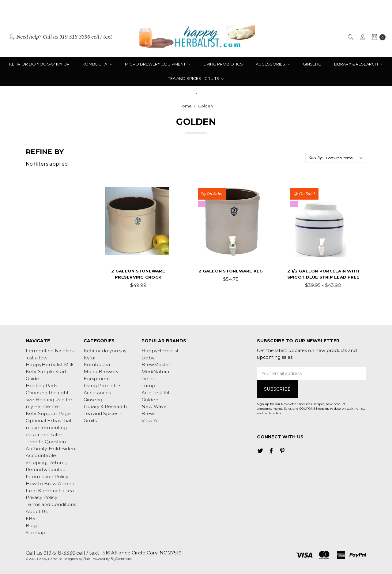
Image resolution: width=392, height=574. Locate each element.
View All (151, 421)
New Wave (154, 407)
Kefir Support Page (48, 414)
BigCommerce (121, 559)
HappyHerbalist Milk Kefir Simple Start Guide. (50, 372)
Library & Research (358, 64)
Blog (31, 526)
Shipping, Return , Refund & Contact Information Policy (47, 470)
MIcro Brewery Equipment (158, 64)
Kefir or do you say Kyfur (39, 64)
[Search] (350, 37)
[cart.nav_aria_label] (377, 37)
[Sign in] (362, 37)
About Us (37, 512)
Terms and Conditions (51, 505)
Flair (87, 559)
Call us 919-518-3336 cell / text (62, 553)
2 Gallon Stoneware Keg (231, 271)
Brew (148, 414)
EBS (30, 519)
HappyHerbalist (160, 351)
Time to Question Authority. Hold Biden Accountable (50, 449)
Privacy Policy (41, 497)
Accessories (273, 64)
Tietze (149, 379)
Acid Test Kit (156, 393)
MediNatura (155, 372)
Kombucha (97, 64)
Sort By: (316, 158)
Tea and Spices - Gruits (196, 78)
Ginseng (312, 64)
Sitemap (36, 533)
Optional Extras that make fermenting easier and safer (49, 428)
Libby (148, 358)
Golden (150, 400)
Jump (148, 386)
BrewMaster (156, 365)
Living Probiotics (223, 64)
